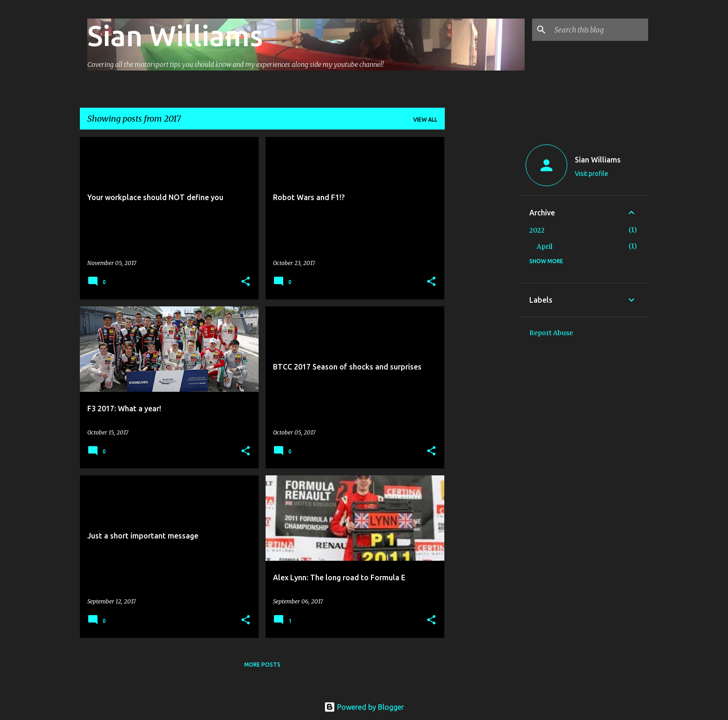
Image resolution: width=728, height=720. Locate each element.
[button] (246, 282)
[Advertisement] (481, 276)
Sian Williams (175, 35)
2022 (537, 230)
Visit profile (591, 174)
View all (425, 120)
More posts (262, 665)
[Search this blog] (599, 30)
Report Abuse (551, 333)
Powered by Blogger (364, 707)
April (545, 246)
